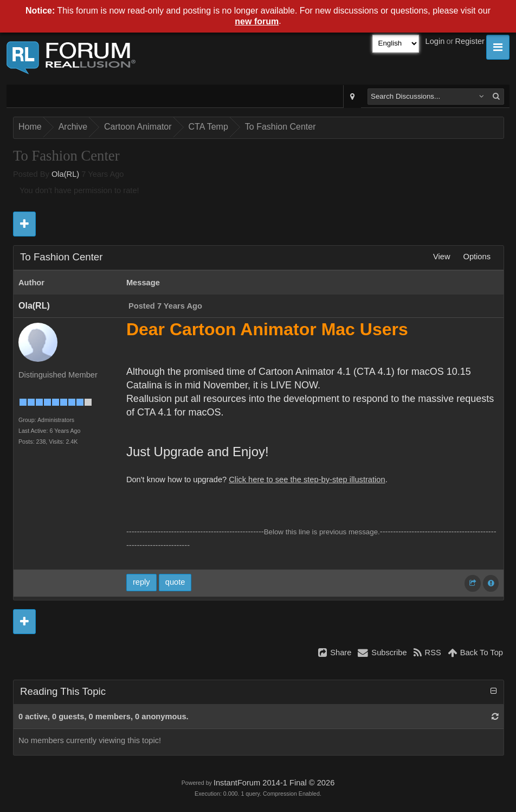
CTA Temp (208, 127)
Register (470, 41)
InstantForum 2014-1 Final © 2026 (274, 783)
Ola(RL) (65, 174)
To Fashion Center (280, 127)
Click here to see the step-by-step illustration (307, 479)
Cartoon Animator (138, 127)
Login (435, 41)
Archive (73, 127)
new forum (257, 21)
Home (30, 127)
